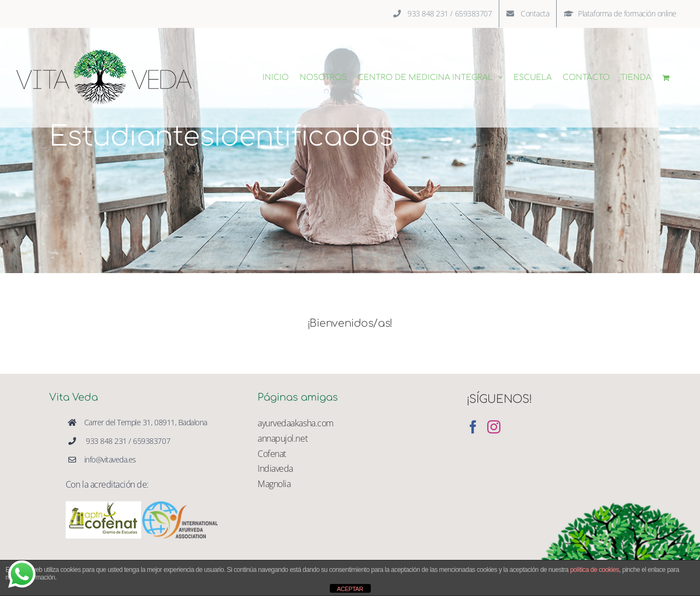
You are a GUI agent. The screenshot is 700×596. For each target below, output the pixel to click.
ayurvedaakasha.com (295, 423)
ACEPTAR (350, 589)
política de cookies (594, 570)
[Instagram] (494, 427)
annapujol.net (282, 438)
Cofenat (272, 454)
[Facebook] (473, 427)
